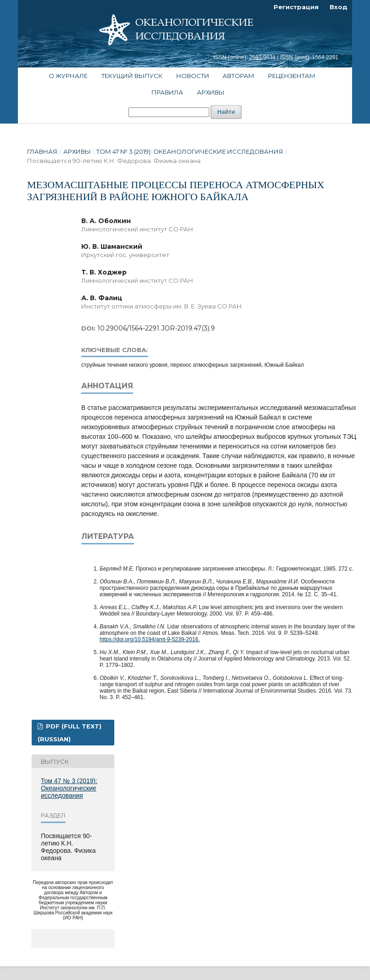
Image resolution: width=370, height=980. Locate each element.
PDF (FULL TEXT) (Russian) (70, 733)
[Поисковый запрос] (169, 112)
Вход (339, 7)
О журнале (68, 76)
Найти (226, 112)
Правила (167, 92)
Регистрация (296, 7)
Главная (42, 151)
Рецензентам (292, 76)
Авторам (238, 76)
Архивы (211, 92)
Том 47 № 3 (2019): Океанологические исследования (190, 151)
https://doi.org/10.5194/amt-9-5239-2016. (150, 639)
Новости (193, 76)
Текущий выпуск (132, 76)
